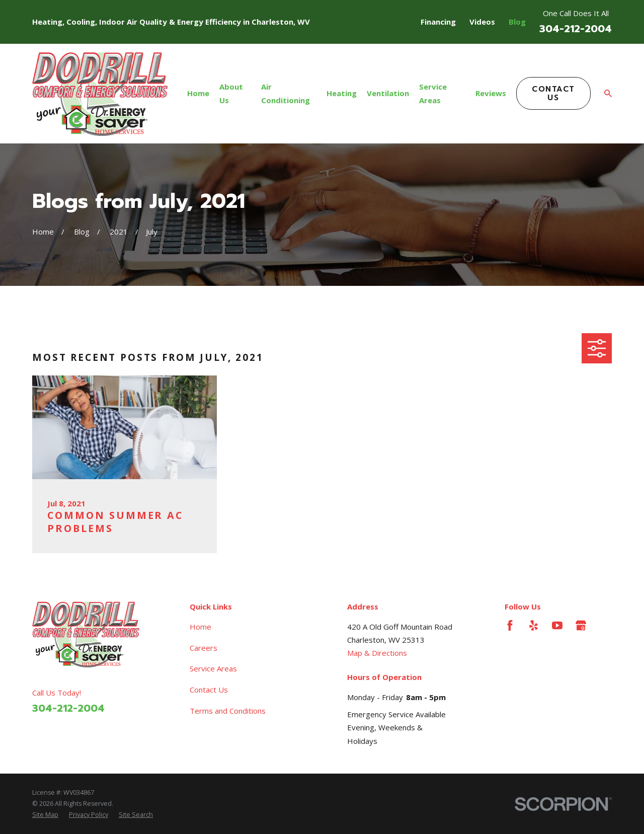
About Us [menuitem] (231, 93)
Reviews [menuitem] (491, 93)
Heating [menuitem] (342, 93)
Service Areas (213, 668)
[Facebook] (510, 625)
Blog (517, 22)
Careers (204, 648)
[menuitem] (45, 815)
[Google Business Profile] (581, 625)
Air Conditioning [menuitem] (286, 93)
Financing (438, 22)
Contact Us (553, 93)
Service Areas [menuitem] (433, 93)
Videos (482, 22)
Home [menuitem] (198, 93)
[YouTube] (557, 625)
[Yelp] (534, 625)
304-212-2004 (576, 29)
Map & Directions (377, 653)
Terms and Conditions (228, 711)
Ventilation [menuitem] (388, 93)
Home (200, 627)
